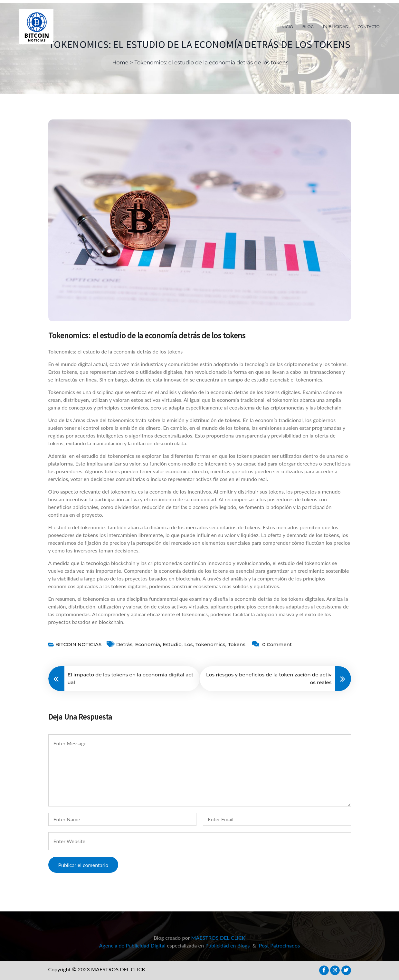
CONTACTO (369, 27)
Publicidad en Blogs (227, 945)
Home (120, 63)
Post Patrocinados (280, 945)
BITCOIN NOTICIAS (79, 644)
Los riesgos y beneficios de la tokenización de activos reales (269, 678)
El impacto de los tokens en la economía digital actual (131, 678)
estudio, (173, 644)
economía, (148, 644)
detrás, (125, 644)
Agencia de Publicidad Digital (132, 945)
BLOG (308, 27)
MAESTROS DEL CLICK (218, 938)
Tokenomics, (211, 644)
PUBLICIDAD (336, 27)
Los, (189, 644)
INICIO (287, 27)
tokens (237, 644)
